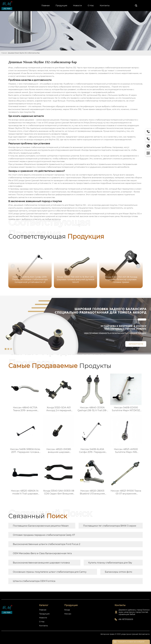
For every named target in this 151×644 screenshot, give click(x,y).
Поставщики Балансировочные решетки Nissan (41, 526)
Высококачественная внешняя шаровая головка (41, 563)
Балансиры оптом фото (119, 572)
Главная (4, 53)
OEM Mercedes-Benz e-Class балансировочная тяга (42, 553)
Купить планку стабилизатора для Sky (110, 563)
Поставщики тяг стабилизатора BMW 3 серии (110, 526)
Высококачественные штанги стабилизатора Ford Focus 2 (47, 544)
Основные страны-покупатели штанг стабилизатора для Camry (50, 572)
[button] (138, 266)
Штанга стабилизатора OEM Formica (34, 581)
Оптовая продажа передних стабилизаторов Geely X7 (44, 535)
